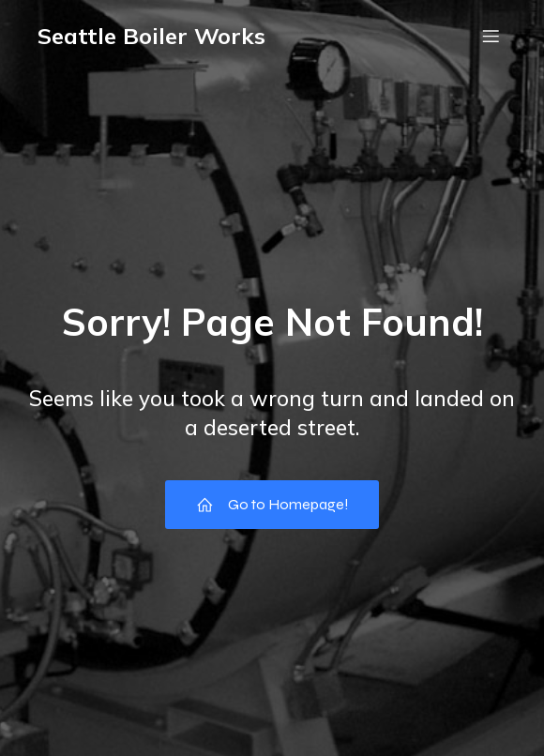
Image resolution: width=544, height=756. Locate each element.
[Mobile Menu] (491, 36)
